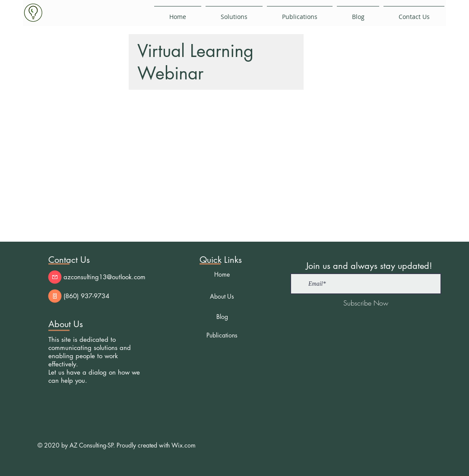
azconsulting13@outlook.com (105, 277)
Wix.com (184, 445)
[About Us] (222, 296)
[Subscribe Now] (366, 303)
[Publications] (222, 335)
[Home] (222, 274)
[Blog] (222, 316)
